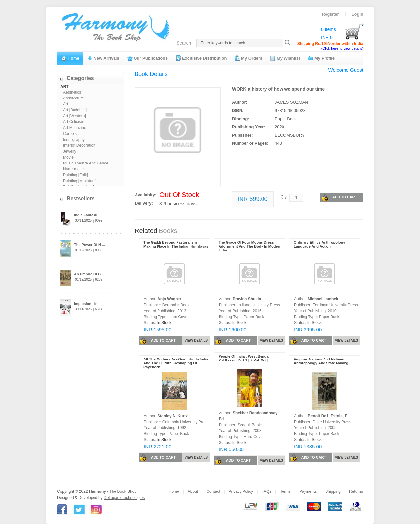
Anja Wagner (169, 299)
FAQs (266, 491)
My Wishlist (285, 58)
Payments (308, 491)
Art (65, 104)
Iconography (74, 140)
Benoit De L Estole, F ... (330, 416)
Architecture (73, 98)
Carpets (70, 134)
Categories (80, 78)
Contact (213, 491)
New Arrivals (103, 58)
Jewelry (70, 151)
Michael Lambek (323, 299)
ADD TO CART (339, 197)
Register (330, 14)
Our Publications (148, 58)
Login (357, 14)
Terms (285, 491)
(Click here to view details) (342, 48)
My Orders (248, 58)
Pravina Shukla (247, 299)
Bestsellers (81, 198)
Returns (356, 491)
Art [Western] (74, 116)
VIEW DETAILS (196, 341)
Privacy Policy (241, 491)
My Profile (321, 58)
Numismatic (73, 169)
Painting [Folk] (75, 175)
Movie (68, 157)
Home (70, 58)
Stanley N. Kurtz (173, 416)
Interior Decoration (79, 145)
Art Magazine (75, 128)
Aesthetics (72, 92)
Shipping (333, 491)
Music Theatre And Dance (86, 163)
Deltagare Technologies (124, 498)
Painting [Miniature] (80, 181)
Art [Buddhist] (75, 110)
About (193, 491)
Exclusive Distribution (201, 58)
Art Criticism (74, 122)
